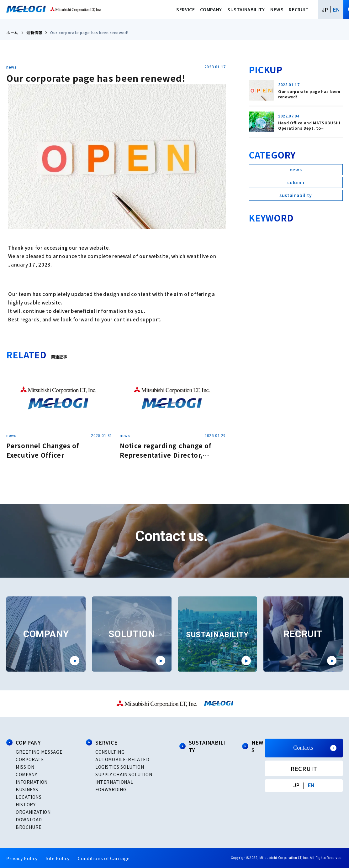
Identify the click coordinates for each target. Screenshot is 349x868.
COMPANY (211, 9)
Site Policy (58, 858)
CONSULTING (110, 752)
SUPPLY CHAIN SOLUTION (124, 774)
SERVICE (185, 9)
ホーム (12, 32)
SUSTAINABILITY (246, 9)
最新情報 (34, 32)
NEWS (277, 9)
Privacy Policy (22, 858)
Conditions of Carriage (104, 858)
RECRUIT (299, 9)
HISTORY (26, 804)
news (11, 67)
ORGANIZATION (33, 812)
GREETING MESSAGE (39, 752)
